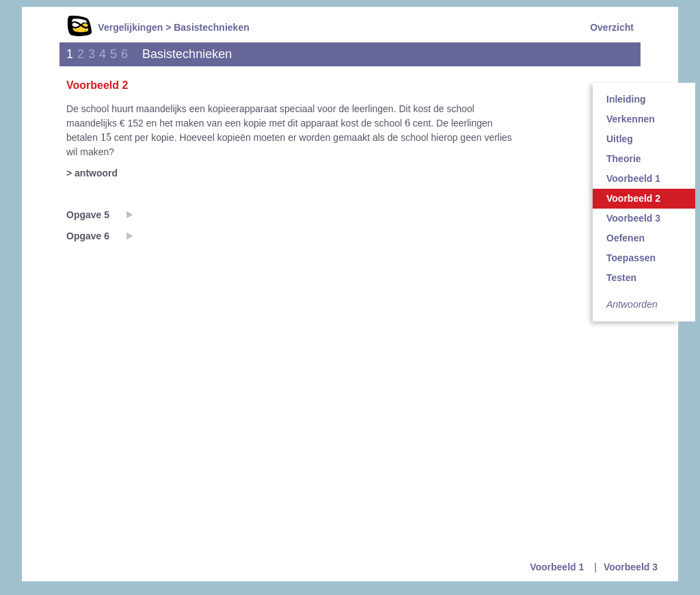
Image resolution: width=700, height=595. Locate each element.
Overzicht (612, 27)
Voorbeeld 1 (633, 178)
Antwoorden (632, 304)
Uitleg (620, 139)
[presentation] (407, 122)
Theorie (624, 159)
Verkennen (631, 119)
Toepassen (631, 258)
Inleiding (626, 99)
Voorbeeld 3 (633, 218)
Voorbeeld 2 (633, 198)
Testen (621, 278)
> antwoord (92, 173)
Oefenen (625, 238)
